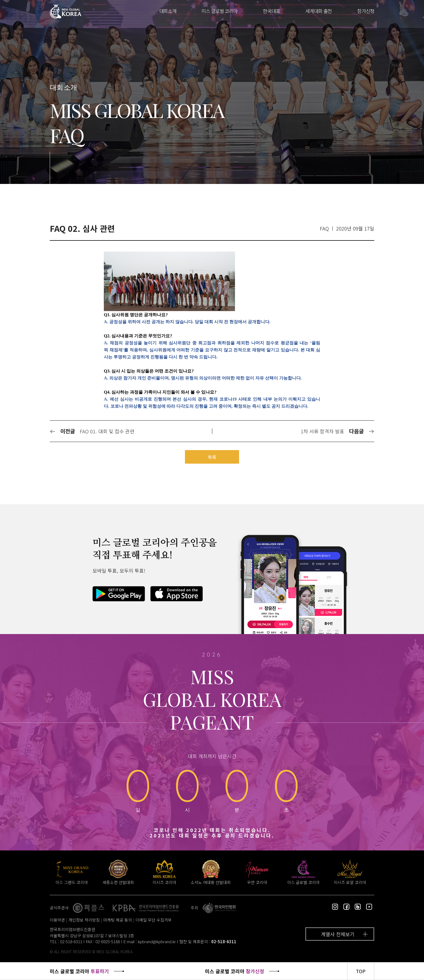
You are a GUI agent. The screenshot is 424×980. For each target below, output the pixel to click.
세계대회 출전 (319, 11)
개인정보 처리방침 (84, 920)
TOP (361, 971)
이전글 (62, 431)
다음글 (362, 431)
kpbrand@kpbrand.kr (157, 941)
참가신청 (366, 11)
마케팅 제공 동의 (118, 920)
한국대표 (271, 11)
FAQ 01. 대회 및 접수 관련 (107, 431)
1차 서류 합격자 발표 (322, 431)
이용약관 (57, 920)
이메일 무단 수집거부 (154, 920)
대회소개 (168, 11)
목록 (212, 457)
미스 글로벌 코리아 (219, 11)
